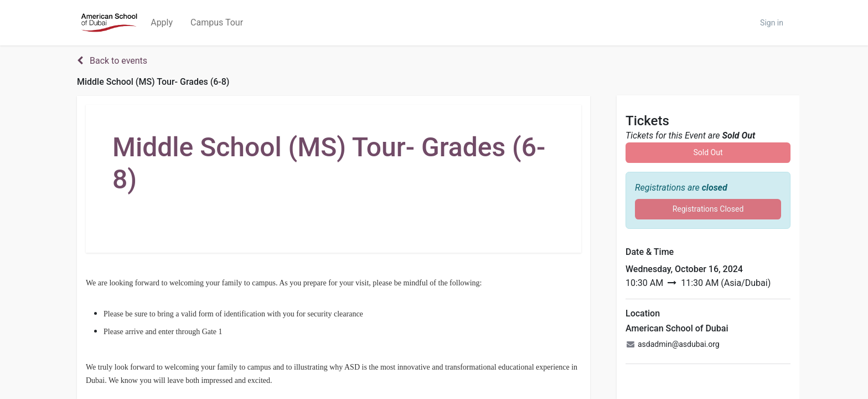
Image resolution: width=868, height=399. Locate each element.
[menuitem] (162, 23)
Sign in (772, 23)
